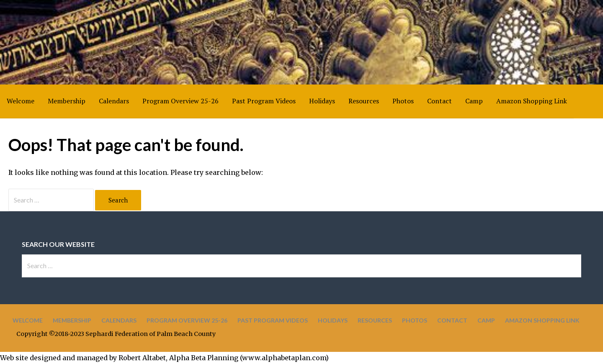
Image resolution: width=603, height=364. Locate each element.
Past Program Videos (264, 101)
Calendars (114, 101)
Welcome (21, 101)
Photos (403, 101)
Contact (439, 101)
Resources (364, 101)
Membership (67, 101)
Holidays (322, 101)
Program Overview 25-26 (180, 101)
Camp (474, 101)
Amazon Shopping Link (532, 101)
